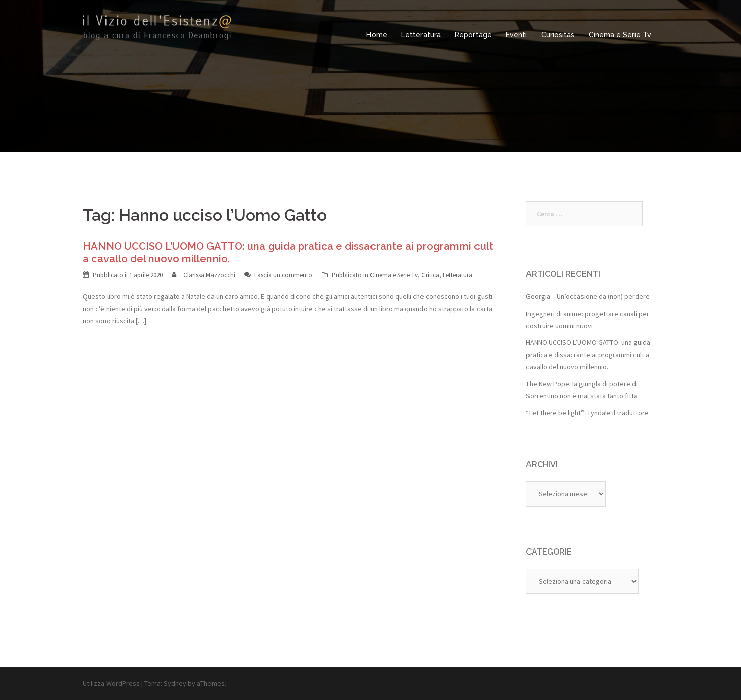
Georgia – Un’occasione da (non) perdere (588, 296)
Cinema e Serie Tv (620, 35)
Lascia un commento (283, 275)
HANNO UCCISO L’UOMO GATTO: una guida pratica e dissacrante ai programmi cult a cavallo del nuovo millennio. (588, 355)
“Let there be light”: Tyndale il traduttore (587, 413)
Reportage (473, 35)
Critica (430, 275)
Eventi (516, 35)
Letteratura (421, 35)
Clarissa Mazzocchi (209, 275)
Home (377, 35)
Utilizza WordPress (111, 683)
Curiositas (558, 35)
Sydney (175, 683)
